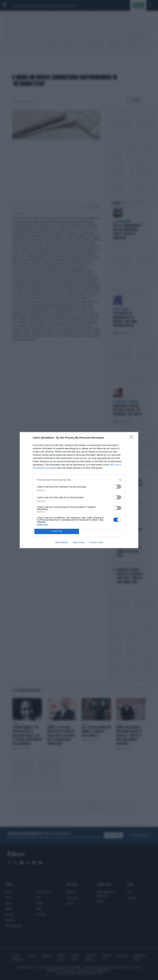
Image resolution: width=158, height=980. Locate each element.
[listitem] (79, 480)
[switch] (117, 487)
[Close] (132, 438)
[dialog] (79, 490)
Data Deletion (61, 542)
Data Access (79, 542)
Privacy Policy (96, 542)
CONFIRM (57, 531)
